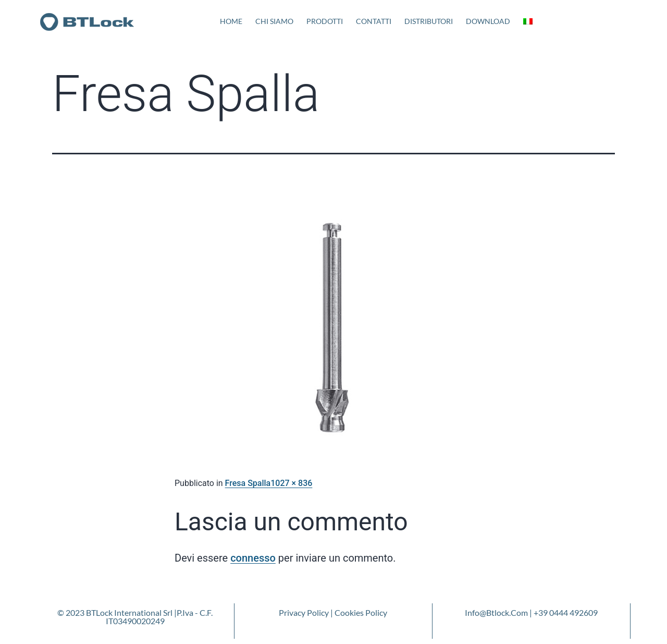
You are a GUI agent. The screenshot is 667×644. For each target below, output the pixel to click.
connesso (253, 558)
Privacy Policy (304, 612)
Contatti (374, 21)
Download (488, 21)
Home (231, 21)
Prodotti (325, 21)
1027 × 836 (291, 483)
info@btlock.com (496, 612)
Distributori (429, 21)
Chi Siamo (274, 21)
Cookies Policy (361, 612)
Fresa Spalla (248, 483)
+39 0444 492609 (566, 612)
